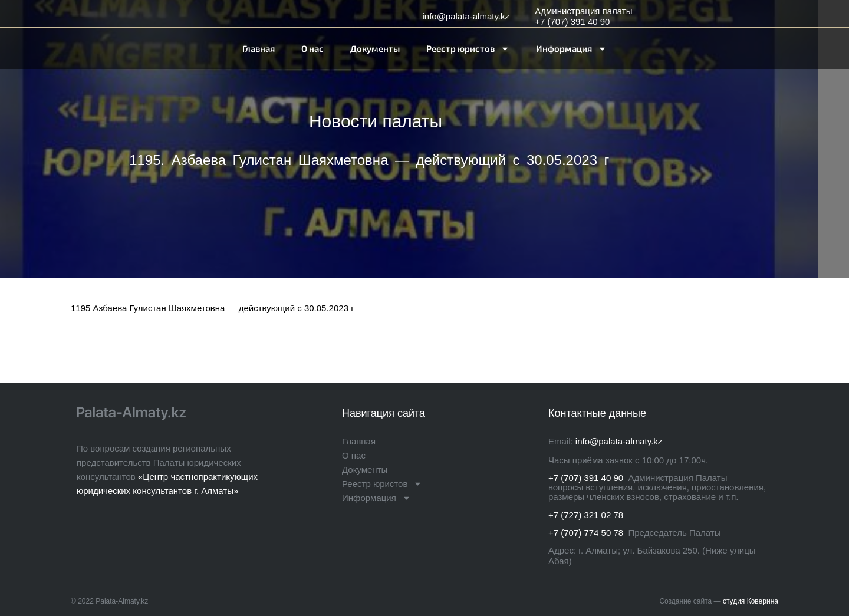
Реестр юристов (468, 49)
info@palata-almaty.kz (466, 16)
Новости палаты (376, 121)
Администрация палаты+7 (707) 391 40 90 (583, 16)
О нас (312, 48)
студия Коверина (751, 601)
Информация (571, 49)
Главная (259, 48)
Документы (375, 48)
